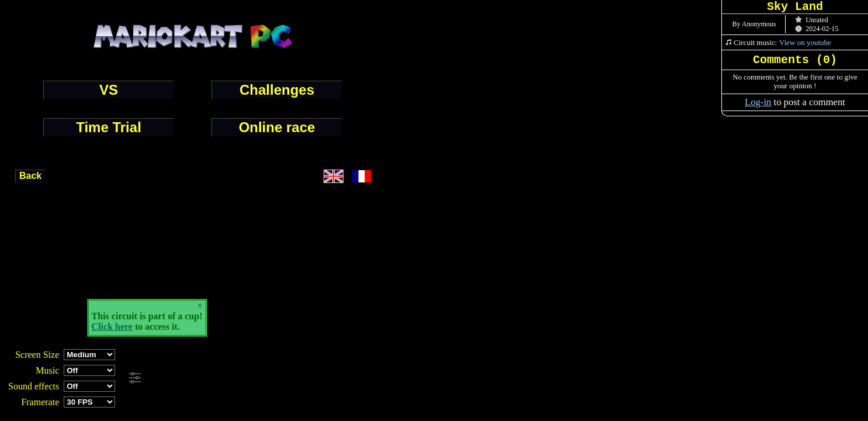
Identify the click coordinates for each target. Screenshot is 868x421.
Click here (112, 327)
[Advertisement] (318, 378)
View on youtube (805, 42)
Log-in (758, 102)
